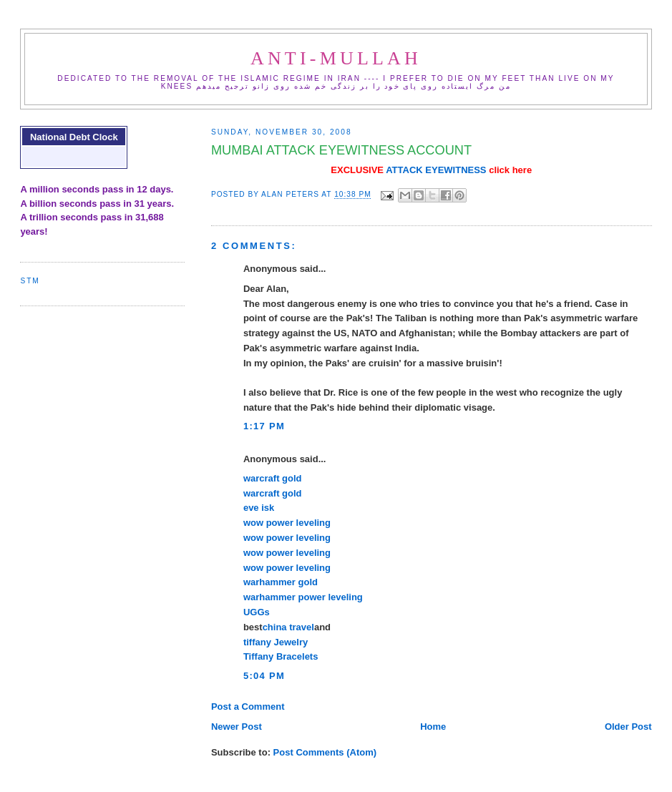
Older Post (628, 727)
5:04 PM (264, 676)
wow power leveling (287, 523)
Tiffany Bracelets (281, 656)
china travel (288, 627)
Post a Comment (248, 707)
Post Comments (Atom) (325, 752)
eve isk (259, 508)
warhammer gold (281, 582)
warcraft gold (273, 478)
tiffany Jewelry (276, 642)
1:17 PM (264, 426)
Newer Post (237, 727)
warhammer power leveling (303, 597)
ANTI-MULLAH (336, 58)
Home (433, 727)
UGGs (257, 612)
